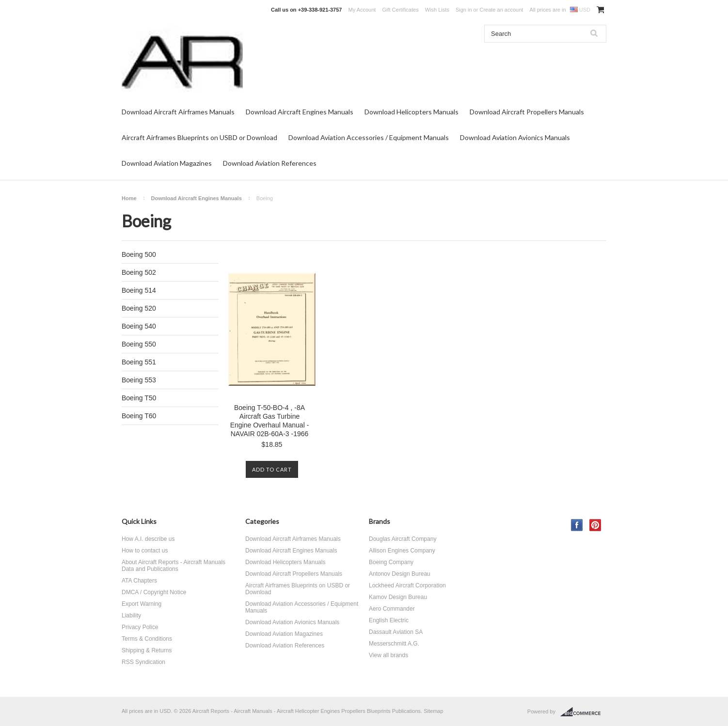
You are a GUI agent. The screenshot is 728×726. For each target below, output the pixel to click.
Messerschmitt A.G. (394, 644)
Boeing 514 (139, 290)
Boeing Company (391, 562)
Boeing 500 (139, 254)
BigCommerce (583, 712)
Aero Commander (392, 609)
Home (129, 198)
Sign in (464, 10)
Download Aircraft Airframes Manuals (178, 112)
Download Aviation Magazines (167, 163)
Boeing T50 (139, 398)
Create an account (501, 10)
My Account (362, 10)
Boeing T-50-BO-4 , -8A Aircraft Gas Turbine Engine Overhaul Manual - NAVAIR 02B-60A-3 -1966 (270, 421)
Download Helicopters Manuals (411, 112)
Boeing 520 (139, 308)
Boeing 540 (139, 326)
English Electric (389, 620)
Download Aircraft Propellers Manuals (527, 112)
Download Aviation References (270, 163)
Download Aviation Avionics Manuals (515, 137)
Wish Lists (437, 10)
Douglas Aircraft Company (403, 539)
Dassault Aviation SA (396, 632)
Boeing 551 (139, 362)
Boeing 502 (139, 272)
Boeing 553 (139, 380)
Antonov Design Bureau (400, 574)
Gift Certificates (400, 10)
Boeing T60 (139, 416)
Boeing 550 (139, 344)
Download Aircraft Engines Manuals (300, 112)
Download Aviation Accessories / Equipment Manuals (369, 137)
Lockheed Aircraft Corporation (407, 585)
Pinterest (595, 525)
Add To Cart (272, 469)
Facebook (577, 525)
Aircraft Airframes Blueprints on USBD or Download (199, 137)
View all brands (388, 655)
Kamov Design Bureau (398, 597)
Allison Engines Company (402, 551)
